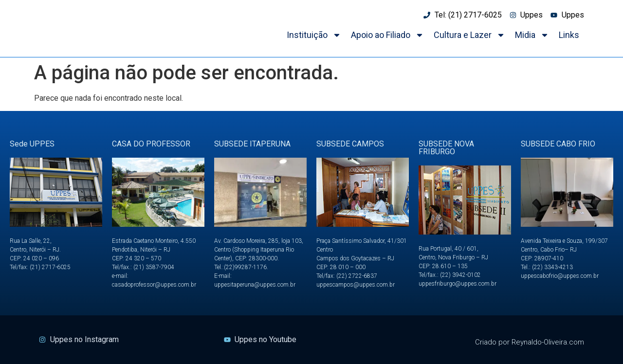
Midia (532, 35)
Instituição (314, 35)
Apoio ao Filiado (387, 35)
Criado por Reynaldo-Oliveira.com (530, 342)
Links (569, 35)
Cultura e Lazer (469, 35)
